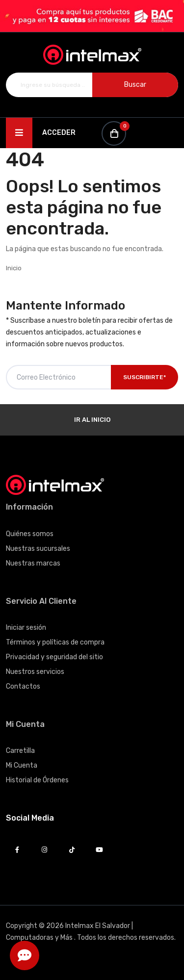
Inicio (14, 268)
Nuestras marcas (33, 563)
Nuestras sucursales (38, 549)
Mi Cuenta (22, 765)
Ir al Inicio (92, 420)
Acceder (59, 133)
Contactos (23, 686)
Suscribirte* (145, 377)
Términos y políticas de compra (55, 642)
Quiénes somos (30, 534)
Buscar (135, 85)
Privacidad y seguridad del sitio (54, 657)
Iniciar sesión (26, 628)
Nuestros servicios (35, 672)
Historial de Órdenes (37, 780)
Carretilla (20, 751)
